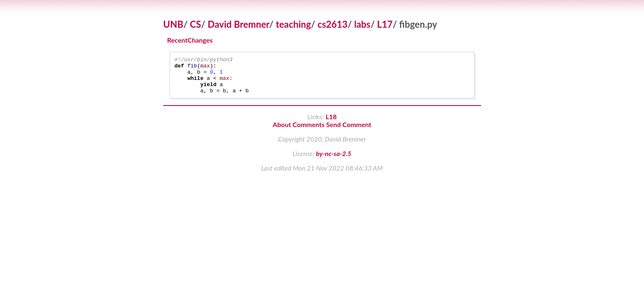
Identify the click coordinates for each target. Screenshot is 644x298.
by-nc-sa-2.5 (334, 161)
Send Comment (349, 132)
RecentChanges (190, 40)
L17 (385, 24)
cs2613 (333, 24)
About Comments (298, 132)
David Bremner (238, 24)
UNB (174, 24)
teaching (293, 24)
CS (195, 24)
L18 (331, 124)
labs (362, 24)
